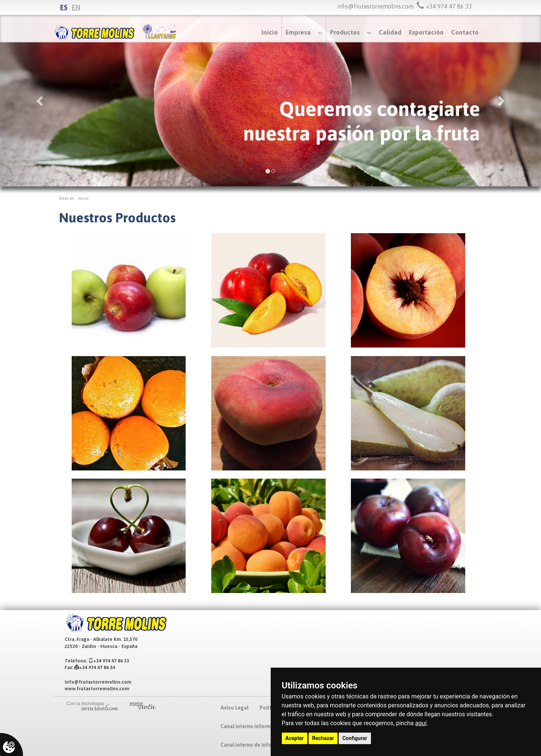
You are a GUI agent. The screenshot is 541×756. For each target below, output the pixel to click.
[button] (41, 101)
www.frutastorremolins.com (97, 689)
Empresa (298, 32)
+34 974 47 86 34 (95, 667)
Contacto (465, 32)
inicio (84, 198)
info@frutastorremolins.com (375, 6)
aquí (421, 723)
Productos (345, 32)
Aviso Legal (234, 708)
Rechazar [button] (323, 738)
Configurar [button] (355, 738)
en (76, 7)
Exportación (426, 32)
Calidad (390, 32)
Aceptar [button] (295, 738)
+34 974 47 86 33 (109, 661)
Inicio (270, 32)
